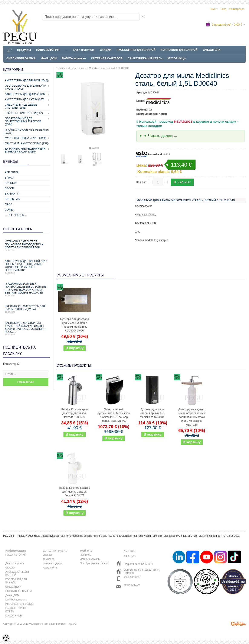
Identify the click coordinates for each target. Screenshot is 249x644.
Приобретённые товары (94, 563)
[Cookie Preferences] (6, 638)
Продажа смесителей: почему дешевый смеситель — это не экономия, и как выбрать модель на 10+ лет (27, 289)
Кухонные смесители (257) (24, 113)
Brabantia (12, 194)
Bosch (9, 188)
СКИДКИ (106, 50)
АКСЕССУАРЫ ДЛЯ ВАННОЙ (136, 50)
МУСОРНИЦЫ (177, 58)
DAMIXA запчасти (74, 58)
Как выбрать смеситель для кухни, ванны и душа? (27, 309)
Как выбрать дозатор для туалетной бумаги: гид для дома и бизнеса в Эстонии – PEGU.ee (27, 329)
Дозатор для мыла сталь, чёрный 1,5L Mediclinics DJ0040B (153, 413)
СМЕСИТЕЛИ (212, 50)
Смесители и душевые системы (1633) (21, 106)
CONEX (9, 210)
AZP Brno (11, 172)
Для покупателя (84, 50)
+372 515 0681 (132, 577)
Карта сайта (50, 568)
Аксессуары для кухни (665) (25, 99)
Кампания (48, 559)
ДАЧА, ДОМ (49, 58)
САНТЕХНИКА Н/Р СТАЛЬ (145, 58)
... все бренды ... (16, 215)
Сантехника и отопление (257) (27, 143)
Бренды (47, 555)
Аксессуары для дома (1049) (25, 94)
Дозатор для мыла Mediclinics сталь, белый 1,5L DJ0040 (99, 68)
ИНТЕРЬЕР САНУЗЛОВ (107, 58)
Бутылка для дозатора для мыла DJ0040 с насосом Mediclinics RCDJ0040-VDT (74, 325)
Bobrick (11, 183)
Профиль (85, 555)
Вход (224, 9)
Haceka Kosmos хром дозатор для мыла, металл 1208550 (75, 413)
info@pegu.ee (212, 536)
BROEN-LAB (12, 199)
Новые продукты (52, 563)
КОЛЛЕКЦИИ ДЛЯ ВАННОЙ (179, 50)
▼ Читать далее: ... (160, 136)
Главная (61, 68)
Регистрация (237, 9)
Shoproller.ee (238, 624)
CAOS (9, 204)
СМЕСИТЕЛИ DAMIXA (21, 58)
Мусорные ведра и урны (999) (26, 138)
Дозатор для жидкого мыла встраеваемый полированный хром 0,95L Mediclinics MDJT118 (192, 417)
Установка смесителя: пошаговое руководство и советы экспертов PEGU (27, 246)
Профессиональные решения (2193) (26, 131)
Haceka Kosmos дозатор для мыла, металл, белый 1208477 (75, 492)
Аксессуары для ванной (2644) (26, 80)
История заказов (90, 559)
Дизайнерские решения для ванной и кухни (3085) (25, 150)
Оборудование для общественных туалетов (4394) (23, 121)
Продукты (24, 50)
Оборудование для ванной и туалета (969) (26, 87)
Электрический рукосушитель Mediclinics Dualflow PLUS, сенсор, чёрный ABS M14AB (114, 415)
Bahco (9, 178)
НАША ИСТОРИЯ (48, 50)
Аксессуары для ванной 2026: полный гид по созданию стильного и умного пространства (27, 267)
